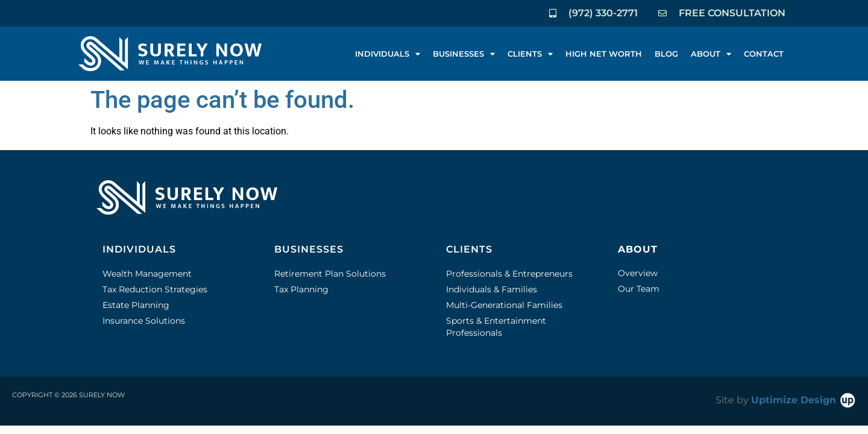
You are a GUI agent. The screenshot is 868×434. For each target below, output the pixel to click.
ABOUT (711, 54)
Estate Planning (136, 305)
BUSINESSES (464, 54)
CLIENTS (530, 54)
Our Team (639, 289)
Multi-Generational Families (504, 305)
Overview (638, 273)
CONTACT (764, 54)
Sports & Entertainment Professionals (496, 327)
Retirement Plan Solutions (330, 274)
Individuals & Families (492, 289)
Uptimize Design (804, 400)
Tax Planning (301, 289)
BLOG (666, 54)
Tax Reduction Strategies (155, 289)
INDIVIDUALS (388, 54)
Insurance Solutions (144, 321)
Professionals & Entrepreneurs (509, 274)
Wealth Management (147, 274)
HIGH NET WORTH (604, 54)
